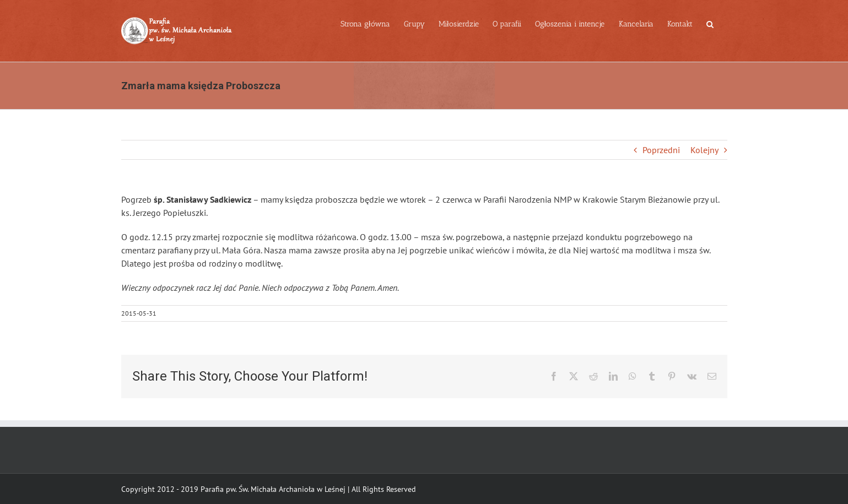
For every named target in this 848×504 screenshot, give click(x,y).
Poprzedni (661, 150)
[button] (710, 23)
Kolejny (704, 150)
